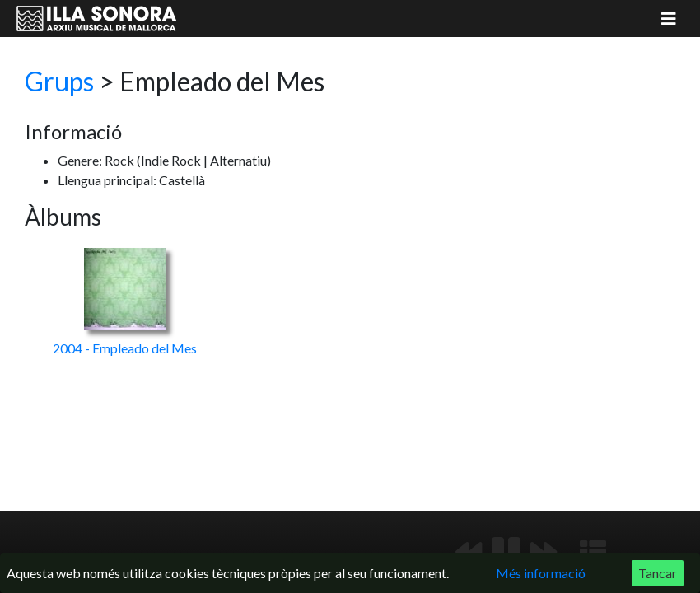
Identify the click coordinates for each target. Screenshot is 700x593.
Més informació (541, 573)
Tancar (658, 573)
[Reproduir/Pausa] (506, 552)
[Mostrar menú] (669, 19)
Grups (59, 81)
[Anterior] (469, 552)
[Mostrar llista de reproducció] (593, 552)
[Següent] (544, 552)
